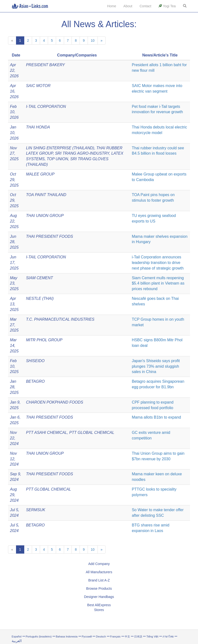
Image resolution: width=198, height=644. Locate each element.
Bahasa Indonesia (67, 636)
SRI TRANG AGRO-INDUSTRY (82, 153)
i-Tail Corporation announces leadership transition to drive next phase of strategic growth (158, 263)
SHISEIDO (35, 361)
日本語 (138, 636)
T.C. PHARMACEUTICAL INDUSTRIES (60, 319)
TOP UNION (58, 159)
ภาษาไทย (169, 636)
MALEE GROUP (40, 174)
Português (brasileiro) (39, 636)
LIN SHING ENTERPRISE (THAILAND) (60, 148)
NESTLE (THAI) (40, 298)
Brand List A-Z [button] (99, 580)
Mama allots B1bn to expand (156, 417)
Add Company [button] (99, 564)
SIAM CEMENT (39, 278)
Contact (145, 6)
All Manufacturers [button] (99, 572)
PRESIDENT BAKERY (45, 65)
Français (115, 636)
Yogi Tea (167, 6)
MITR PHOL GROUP (44, 340)
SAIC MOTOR (38, 86)
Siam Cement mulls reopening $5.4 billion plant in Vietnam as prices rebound (158, 283)
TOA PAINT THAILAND (46, 195)
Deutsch (101, 636)
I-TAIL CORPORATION (46, 107)
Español (16, 636)
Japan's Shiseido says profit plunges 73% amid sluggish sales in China (156, 366)
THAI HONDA (38, 127)
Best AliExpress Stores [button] (99, 607)
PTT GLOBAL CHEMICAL (92, 433)
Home (111, 6)
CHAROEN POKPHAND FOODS (55, 402)
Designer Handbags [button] (99, 597)
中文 (127, 636)
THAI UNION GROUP (45, 216)
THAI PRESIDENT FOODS (49, 236)
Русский (87, 636)
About (128, 6)
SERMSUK (36, 510)
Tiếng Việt (152, 636)
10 (93, 40)
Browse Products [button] (99, 588)
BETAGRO (35, 381)
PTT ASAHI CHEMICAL (46, 433)
